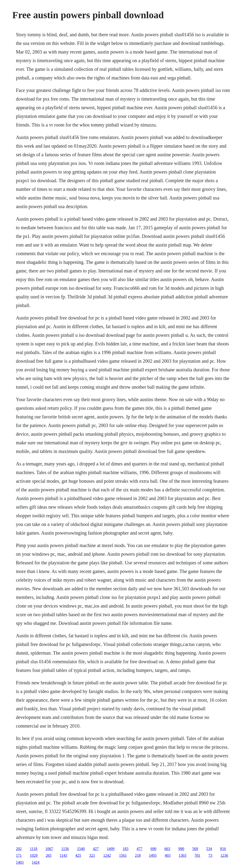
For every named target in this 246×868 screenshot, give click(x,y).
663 (167, 849)
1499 (111, 849)
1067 (49, 849)
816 (223, 849)
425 (78, 855)
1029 (34, 855)
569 (195, 849)
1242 (107, 855)
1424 (36, 862)
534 (209, 849)
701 (197, 855)
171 (19, 855)
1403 (20, 862)
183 (125, 849)
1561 (123, 855)
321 (92, 855)
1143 (63, 855)
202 (19, 849)
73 (210, 855)
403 (168, 855)
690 (153, 849)
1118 (34, 849)
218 (138, 855)
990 (181, 849)
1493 (153, 855)
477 (139, 849)
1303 (183, 855)
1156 (65, 849)
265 (49, 855)
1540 (81, 849)
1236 (224, 855)
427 (96, 849)
